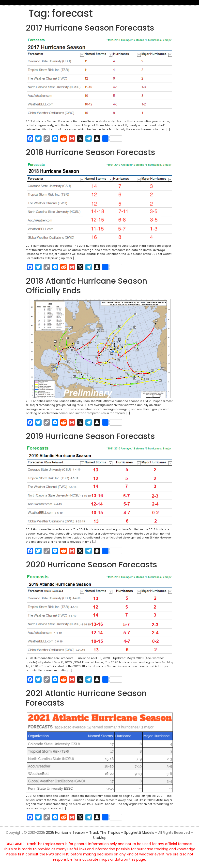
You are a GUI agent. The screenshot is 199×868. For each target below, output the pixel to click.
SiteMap (100, 838)
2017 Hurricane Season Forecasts (90, 28)
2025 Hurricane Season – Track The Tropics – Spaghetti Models (100, 833)
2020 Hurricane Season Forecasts (92, 564)
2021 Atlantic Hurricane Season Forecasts (86, 698)
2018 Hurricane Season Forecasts (91, 152)
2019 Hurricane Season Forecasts (90, 436)
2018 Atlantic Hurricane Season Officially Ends (86, 286)
